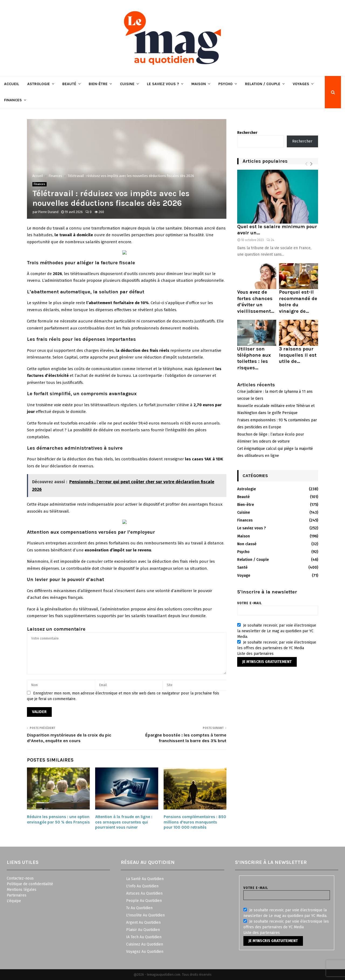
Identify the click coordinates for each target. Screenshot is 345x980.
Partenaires (17, 895)
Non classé (247, 544)
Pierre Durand (48, 212)
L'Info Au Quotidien (142, 886)
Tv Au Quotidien (139, 908)
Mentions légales (22, 890)
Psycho (225, 84)
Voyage (244, 576)
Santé (242, 567)
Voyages (301, 84)
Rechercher (247, 133)
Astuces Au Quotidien (144, 893)
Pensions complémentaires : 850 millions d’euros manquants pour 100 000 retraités (195, 822)
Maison (199, 84)
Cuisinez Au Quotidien (145, 944)
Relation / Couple (263, 84)
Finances (13, 100)
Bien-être (98, 84)
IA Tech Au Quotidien (144, 937)
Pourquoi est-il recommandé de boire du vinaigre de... (298, 301)
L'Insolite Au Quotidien (145, 915)
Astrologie (39, 84)
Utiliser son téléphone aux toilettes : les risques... (254, 358)
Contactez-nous (20, 878)
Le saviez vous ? (163, 84)
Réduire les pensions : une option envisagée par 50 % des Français (58, 819)
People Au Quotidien (144, 901)
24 (270, 240)
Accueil (12, 84)
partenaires (264, 654)
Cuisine (127, 84)
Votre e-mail (278, 607)
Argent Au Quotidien (143, 922)
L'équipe (14, 901)
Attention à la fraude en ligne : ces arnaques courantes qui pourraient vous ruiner (124, 822)
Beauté (69, 84)
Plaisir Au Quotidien (143, 930)
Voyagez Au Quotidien (145, 952)
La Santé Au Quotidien (145, 879)
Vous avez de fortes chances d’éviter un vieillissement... (256, 301)
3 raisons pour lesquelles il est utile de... (298, 355)
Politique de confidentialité (30, 884)
